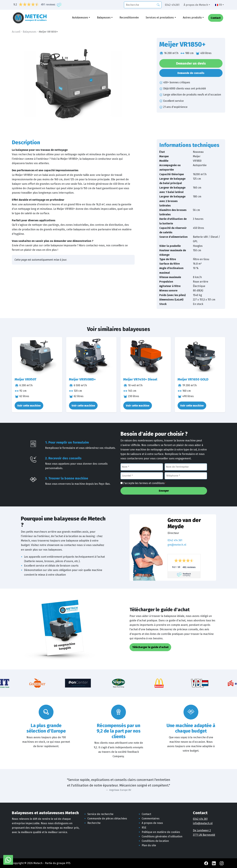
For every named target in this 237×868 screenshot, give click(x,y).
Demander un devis (191, 63)
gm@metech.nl (177, 545)
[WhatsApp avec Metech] (8, 860)
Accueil (16, 32)
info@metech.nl (203, 823)
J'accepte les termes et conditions (145, 483)
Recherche (94, 823)
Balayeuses (104, 18)
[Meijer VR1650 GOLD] (200, 356)
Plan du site (149, 845)
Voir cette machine (29, 406)
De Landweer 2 (202, 830)
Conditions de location (155, 841)
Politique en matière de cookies (161, 832)
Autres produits (192, 18)
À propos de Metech (196, 5)
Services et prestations (160, 18)
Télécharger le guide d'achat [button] (150, 647)
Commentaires (151, 819)
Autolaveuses (80, 18)
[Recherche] (158, 5)
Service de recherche (100, 814)
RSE (144, 828)
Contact (216, 18)
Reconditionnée (129, 18)
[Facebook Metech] (206, 863)
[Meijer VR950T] (37, 356)
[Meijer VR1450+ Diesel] (146, 356)
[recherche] (143, 5)
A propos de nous (152, 823)
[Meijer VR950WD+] (91, 356)
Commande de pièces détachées (107, 819)
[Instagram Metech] (222, 863)
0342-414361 (172, 5)
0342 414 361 (175, 540)
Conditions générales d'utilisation (162, 836)
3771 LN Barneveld (204, 835)
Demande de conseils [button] (191, 73)
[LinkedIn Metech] (214, 863)
